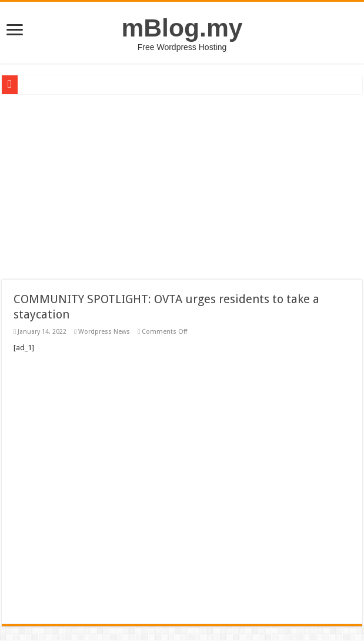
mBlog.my (182, 28)
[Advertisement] (182, 182)
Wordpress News (104, 332)
